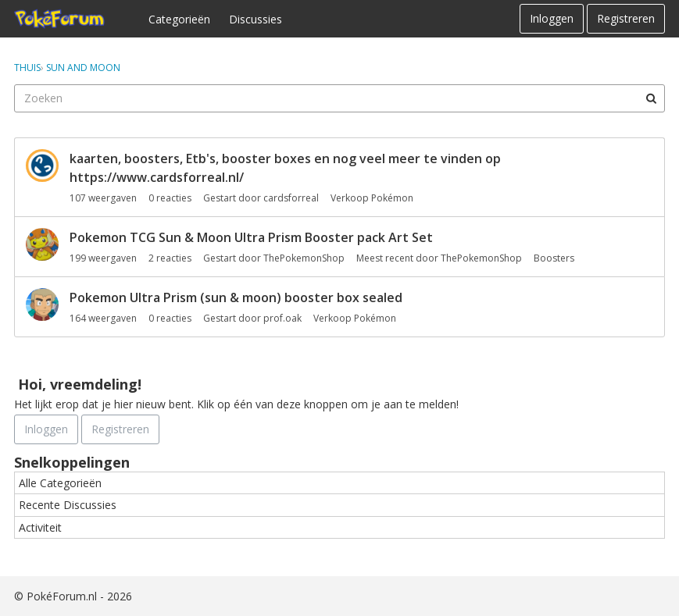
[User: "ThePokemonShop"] (42, 244)
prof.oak (282, 318)
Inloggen (552, 18)
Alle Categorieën (60, 483)
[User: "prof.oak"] (42, 304)
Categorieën (179, 19)
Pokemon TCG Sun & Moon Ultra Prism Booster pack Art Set (251, 237)
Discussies (256, 19)
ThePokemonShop (304, 258)
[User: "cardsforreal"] (42, 166)
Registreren (626, 18)
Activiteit (40, 527)
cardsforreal (291, 198)
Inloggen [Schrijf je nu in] (46, 429)
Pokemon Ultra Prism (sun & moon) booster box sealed (236, 297)
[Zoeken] (651, 98)
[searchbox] (339, 98)
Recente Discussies (68, 505)
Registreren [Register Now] (120, 429)
